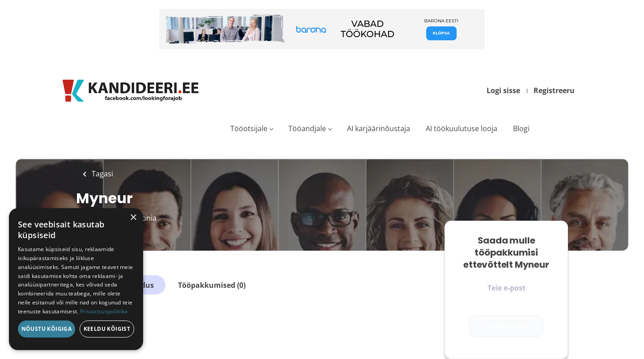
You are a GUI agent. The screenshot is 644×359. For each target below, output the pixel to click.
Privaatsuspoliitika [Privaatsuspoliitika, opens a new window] (104, 311)
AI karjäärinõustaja (379, 128)
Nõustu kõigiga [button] (47, 329)
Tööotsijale (249, 128)
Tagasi (102, 174)
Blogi (521, 128)
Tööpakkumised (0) (212, 285)
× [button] (133, 218)
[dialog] (76, 279)
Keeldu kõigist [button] (107, 329)
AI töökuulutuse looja (462, 128)
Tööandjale (307, 128)
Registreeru (554, 90)
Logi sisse (503, 90)
